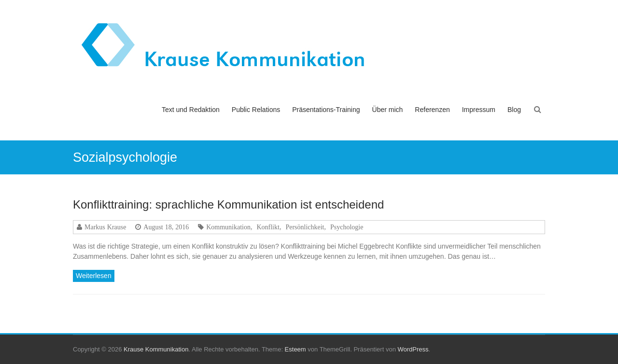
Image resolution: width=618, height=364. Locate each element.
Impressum (479, 110)
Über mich (388, 110)
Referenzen (432, 110)
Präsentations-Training (326, 110)
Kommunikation (228, 227)
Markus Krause (105, 227)
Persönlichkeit (305, 227)
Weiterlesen (94, 276)
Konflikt (268, 227)
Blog (514, 110)
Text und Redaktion (191, 110)
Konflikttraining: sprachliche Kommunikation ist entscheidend (228, 204)
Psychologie (347, 227)
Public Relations (256, 110)
